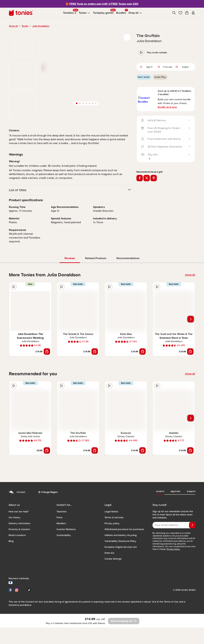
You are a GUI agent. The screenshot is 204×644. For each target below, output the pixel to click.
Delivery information (18, 546)
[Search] (174, 13)
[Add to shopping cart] (47, 374)
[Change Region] (47, 515)
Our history (14, 540)
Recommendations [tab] (128, 281)
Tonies (24, 26)
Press (59, 540)
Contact (16, 515)
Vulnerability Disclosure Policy (119, 563)
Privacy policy (111, 546)
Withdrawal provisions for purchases (122, 552)
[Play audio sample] (14, 309)
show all (190, 297)
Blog (11, 563)
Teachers (61, 534)
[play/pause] (141, 52)
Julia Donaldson (39, 26)
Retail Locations (17, 558)
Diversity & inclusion (19, 552)
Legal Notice (111, 534)
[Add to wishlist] (127, 37)
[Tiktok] (28, 612)
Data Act (109, 575)
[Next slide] (191, 341)
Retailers (61, 546)
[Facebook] (10, 612)
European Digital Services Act (119, 569)
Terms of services (113, 540)
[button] (180, 13)
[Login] (193, 13)
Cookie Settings (112, 581)
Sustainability (63, 558)
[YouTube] (23, 612)
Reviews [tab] (70, 281)
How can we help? (18, 534)
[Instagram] (17, 612)
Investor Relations (66, 552)
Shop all (13, 26)
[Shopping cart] (187, 13)
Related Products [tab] (96, 281)
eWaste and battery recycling (119, 558)
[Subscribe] (192, 547)
